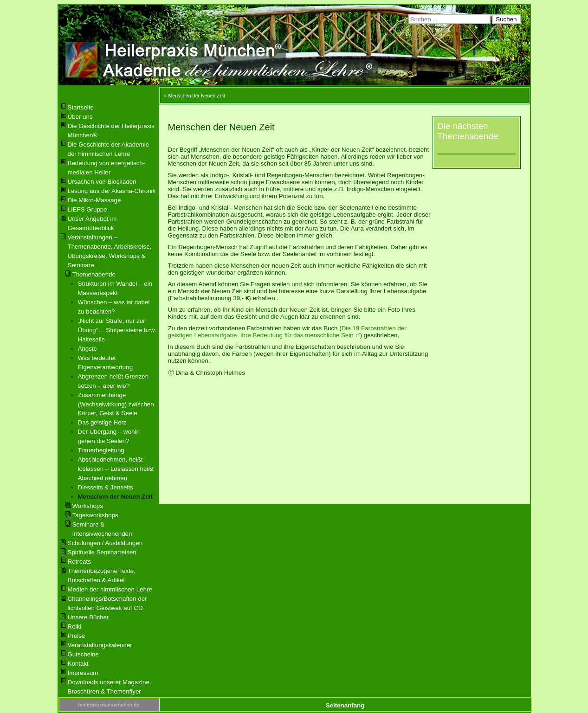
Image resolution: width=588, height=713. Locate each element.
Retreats (79, 562)
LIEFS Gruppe (87, 209)
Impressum (83, 673)
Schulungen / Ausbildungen (105, 543)
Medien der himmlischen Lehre (110, 589)
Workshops (88, 506)
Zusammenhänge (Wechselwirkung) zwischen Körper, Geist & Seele (116, 404)
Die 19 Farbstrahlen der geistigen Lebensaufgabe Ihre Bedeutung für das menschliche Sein (287, 332)
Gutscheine (83, 654)
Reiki (75, 626)
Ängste (88, 349)
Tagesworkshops (95, 515)
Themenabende (94, 274)
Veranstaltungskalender (100, 645)
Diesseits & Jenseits (106, 487)
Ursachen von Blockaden (102, 182)
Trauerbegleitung (101, 450)
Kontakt (78, 664)
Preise (77, 636)
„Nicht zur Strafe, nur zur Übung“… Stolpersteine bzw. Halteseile (117, 330)
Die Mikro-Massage (94, 200)
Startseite (81, 107)
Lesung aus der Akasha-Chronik (112, 191)
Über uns (80, 117)
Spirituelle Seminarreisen (102, 552)
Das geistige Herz (102, 422)
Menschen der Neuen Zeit (115, 497)
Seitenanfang (345, 705)
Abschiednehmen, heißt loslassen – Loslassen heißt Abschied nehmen (116, 469)
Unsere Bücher (88, 617)
